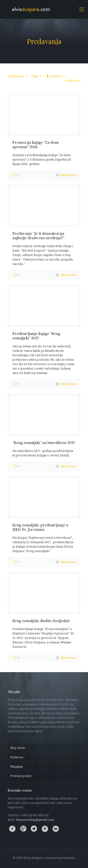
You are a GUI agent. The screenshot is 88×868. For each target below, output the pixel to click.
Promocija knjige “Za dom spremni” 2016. (36, 145)
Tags (37, 76)
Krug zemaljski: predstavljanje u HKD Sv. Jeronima (40, 527)
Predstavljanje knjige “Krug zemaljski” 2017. (36, 336)
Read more (69, 175)
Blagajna (17, 766)
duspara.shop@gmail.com (35, 820)
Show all (72, 81)
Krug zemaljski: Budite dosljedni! (41, 621)
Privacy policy (21, 776)
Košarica (17, 757)
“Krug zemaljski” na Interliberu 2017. (44, 443)
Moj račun (18, 748)
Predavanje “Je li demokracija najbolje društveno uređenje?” (38, 236)
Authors (56, 76)
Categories (18, 76)
